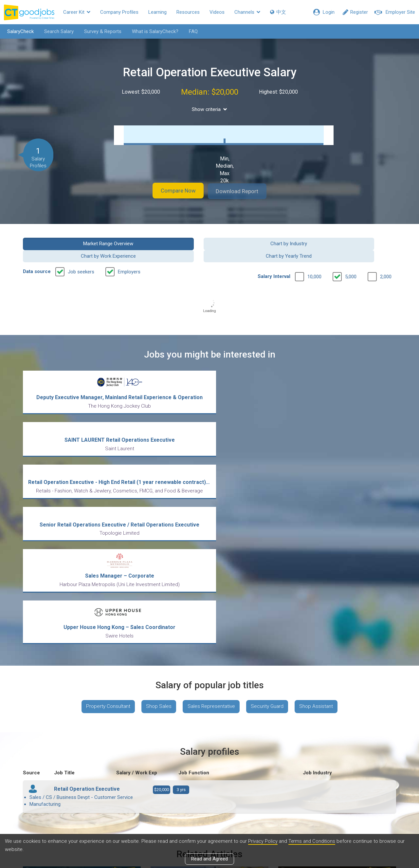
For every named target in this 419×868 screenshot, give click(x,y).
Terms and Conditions (313, 841)
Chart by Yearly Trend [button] (353, 243)
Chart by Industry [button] (162, 243)
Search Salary (57, 31)
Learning (157, 12)
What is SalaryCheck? (153, 31)
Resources (188, 12)
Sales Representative (211, 561)
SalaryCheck (18, 31)
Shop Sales (157, 561)
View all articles (210, 798)
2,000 (386, 264)
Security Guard (270, 561)
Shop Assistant (321, 561)
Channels (247, 12)
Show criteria (210, 109)
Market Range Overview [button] (66, 243)
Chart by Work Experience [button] (257, 243)
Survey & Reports (100, 31)
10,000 (314, 264)
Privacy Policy (263, 841)
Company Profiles (119, 12)
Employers (129, 259)
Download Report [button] (242, 191)
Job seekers (81, 259)
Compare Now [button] (173, 191)
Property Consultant (104, 561)
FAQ (191, 31)
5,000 (351, 264)
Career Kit (77, 12)
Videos (217, 12)
